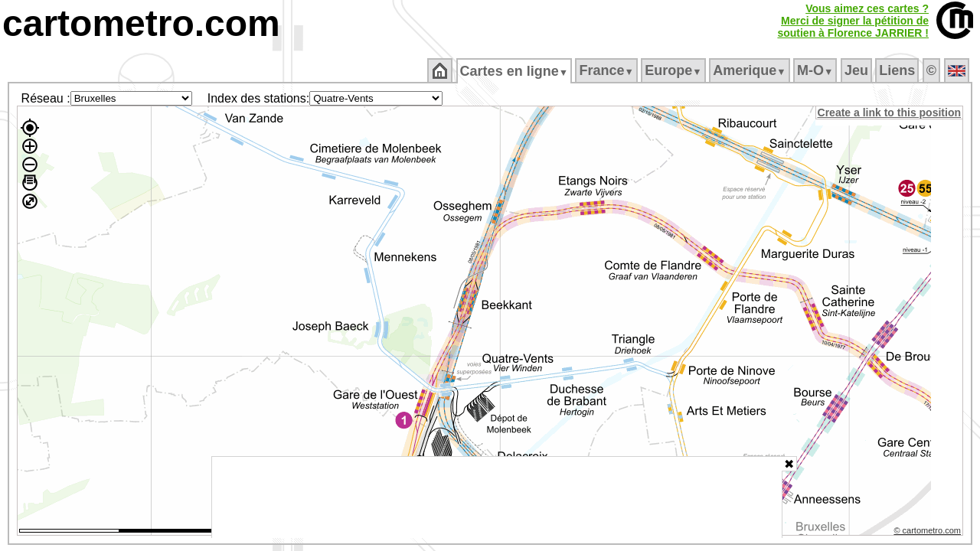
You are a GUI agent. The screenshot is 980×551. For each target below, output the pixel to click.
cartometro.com (141, 23)
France (608, 70)
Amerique (751, 70)
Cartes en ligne (515, 71)
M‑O (817, 70)
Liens (898, 70)
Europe (675, 70)
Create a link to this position (890, 112)
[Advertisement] (497, 497)
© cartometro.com (929, 533)
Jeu (857, 70)
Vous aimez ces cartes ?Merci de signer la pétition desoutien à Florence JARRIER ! (853, 21)
